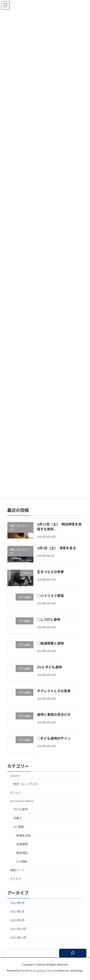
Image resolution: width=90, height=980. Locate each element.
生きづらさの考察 (50, 578)
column (15, 781)
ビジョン (16, 798)
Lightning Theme (45, 976)
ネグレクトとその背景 (54, 697)
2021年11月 (18, 943)
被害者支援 (23, 841)
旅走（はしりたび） (26, 790)
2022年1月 (17, 926)
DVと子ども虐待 (49, 673)
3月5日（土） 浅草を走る (57, 554)
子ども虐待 (20, 815)
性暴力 (18, 824)
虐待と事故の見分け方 (54, 721)
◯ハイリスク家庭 (50, 601)
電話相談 (22, 859)
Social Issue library (22, 807)
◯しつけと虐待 (49, 625)
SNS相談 (22, 867)
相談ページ (17, 876)
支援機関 (22, 850)
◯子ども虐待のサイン (54, 744)
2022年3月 (17, 909)
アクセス (16, 885)
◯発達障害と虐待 (50, 649)
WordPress (27, 976)
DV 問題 (18, 833)
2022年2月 (17, 917)
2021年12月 (18, 935)
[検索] (73, 959)
